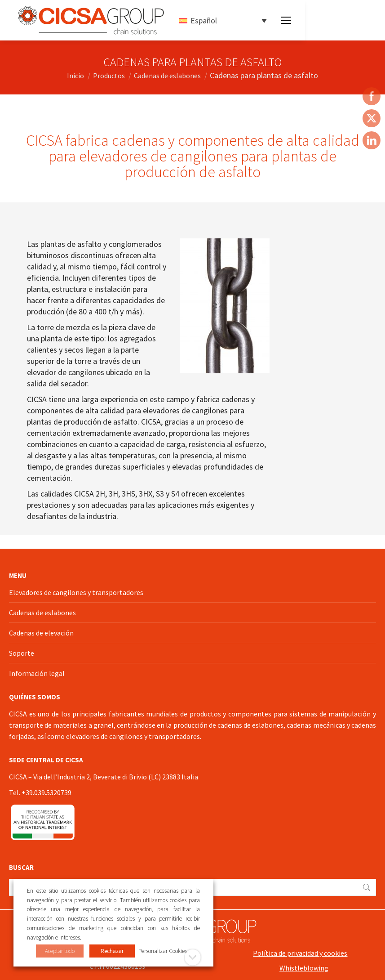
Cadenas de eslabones (42, 613)
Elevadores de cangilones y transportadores (76, 592)
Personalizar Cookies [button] (163, 951)
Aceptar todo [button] (60, 951)
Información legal (37, 673)
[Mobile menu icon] (286, 20)
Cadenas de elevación (41, 633)
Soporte (22, 653)
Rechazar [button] (112, 951)
